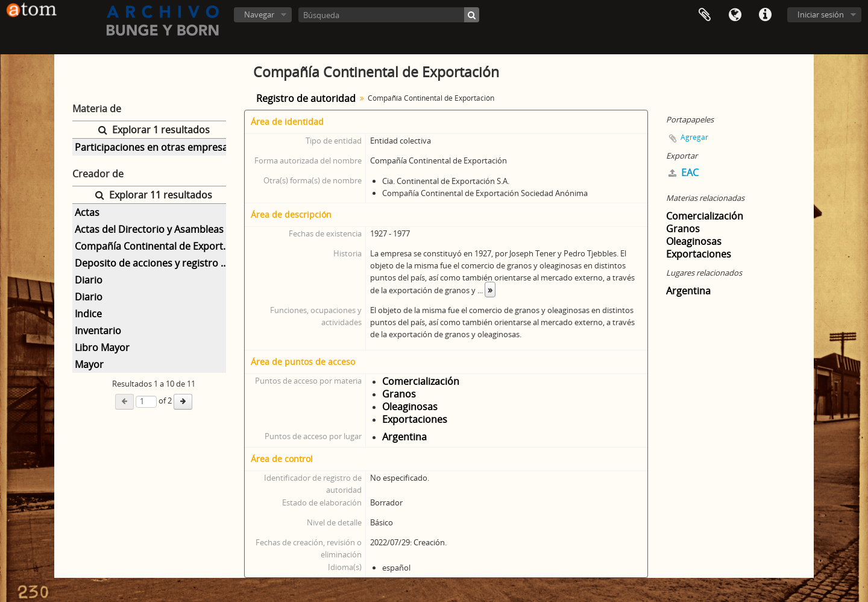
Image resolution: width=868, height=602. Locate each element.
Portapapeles (705, 15)
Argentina (404, 437)
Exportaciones (415, 419)
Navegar (259, 14)
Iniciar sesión (821, 14)
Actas (87, 212)
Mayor (89, 364)
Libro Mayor (102, 347)
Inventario (98, 331)
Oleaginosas (410, 407)
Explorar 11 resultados (154, 195)
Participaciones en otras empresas (154, 147)
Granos (399, 394)
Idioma (735, 15)
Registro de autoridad (306, 98)
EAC (684, 173)
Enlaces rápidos (765, 15)
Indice (88, 314)
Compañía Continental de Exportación (155, 246)
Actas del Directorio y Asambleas (149, 229)
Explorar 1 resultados (154, 130)
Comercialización (421, 381)
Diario (89, 280)
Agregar (694, 137)
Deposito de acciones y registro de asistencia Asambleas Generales (155, 263)
